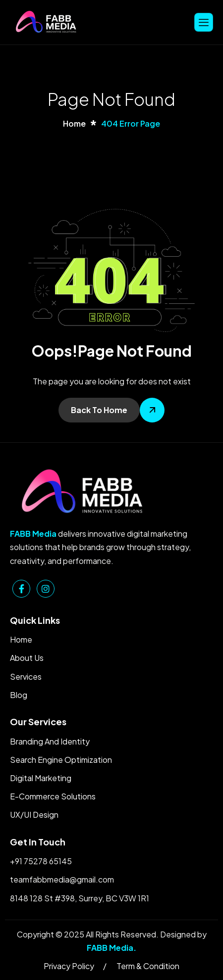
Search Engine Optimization (61, 760)
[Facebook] (21, 589)
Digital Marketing (41, 778)
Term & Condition (148, 966)
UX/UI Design (34, 815)
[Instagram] (46, 589)
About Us (27, 658)
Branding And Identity (50, 741)
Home (21, 639)
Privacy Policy (69, 966)
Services (26, 677)
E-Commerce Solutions (53, 796)
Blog (19, 695)
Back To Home (99, 410)
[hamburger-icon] (204, 22)
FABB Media (110, 948)
